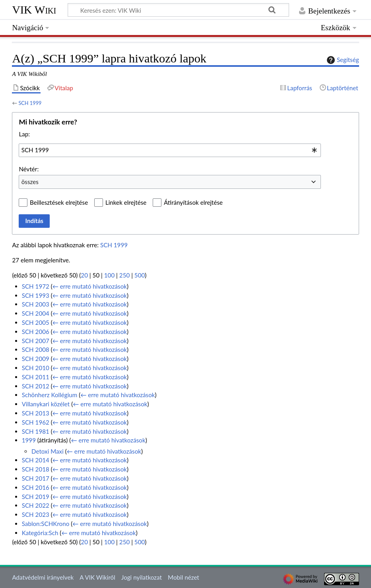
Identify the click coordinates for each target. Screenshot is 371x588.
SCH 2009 (36, 359)
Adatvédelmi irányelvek (43, 577)
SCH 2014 (36, 460)
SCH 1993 (36, 295)
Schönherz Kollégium (50, 395)
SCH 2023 (36, 514)
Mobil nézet (184, 577)
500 (140, 275)
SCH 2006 (36, 332)
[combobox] (170, 150)
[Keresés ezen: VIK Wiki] (178, 10)
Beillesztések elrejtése (59, 202)
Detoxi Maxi (48, 451)
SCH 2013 (36, 413)
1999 (29, 440)
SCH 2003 (36, 304)
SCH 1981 (36, 431)
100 (109, 275)
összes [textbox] (30, 182)
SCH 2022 (36, 505)
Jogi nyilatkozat (142, 577)
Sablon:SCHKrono (46, 524)
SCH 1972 (36, 286)
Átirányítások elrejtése (193, 202)
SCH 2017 (36, 478)
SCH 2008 (36, 349)
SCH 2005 (36, 322)
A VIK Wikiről (97, 577)
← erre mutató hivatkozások (90, 286)
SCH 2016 (36, 487)
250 (124, 275)
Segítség (342, 60)
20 (84, 275)
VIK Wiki (34, 10)
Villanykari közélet (46, 404)
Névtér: (29, 169)
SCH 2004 (36, 313)
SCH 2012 (36, 386)
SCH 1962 (36, 422)
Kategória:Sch (40, 533)
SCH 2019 (36, 497)
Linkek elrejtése (126, 202)
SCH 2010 (36, 368)
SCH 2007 (36, 341)
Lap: (24, 134)
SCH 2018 (36, 469)
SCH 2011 (36, 377)
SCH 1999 (30, 103)
